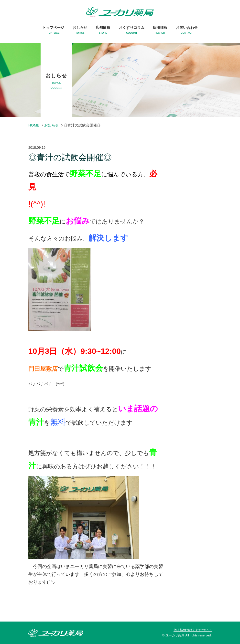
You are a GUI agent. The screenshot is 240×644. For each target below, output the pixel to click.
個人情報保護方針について (193, 630)
